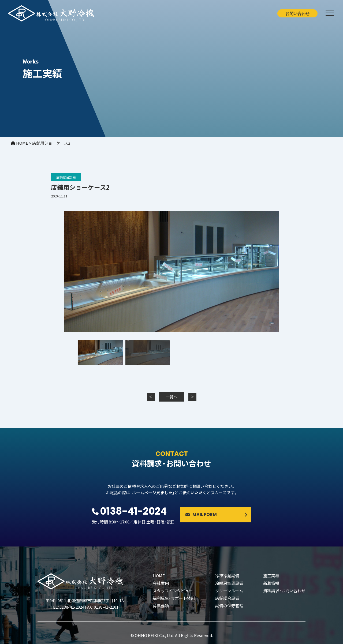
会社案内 (161, 583)
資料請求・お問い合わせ (284, 591)
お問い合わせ (297, 14)
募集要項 (161, 606)
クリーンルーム (229, 591)
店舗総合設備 (66, 177)
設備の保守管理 (229, 606)
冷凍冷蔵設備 (227, 576)
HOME (159, 576)
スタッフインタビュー (173, 591)
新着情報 (271, 583)
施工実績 (271, 576)
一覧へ (172, 397)
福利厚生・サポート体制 (174, 598)
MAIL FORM (201, 514)
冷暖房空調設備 (229, 583)
